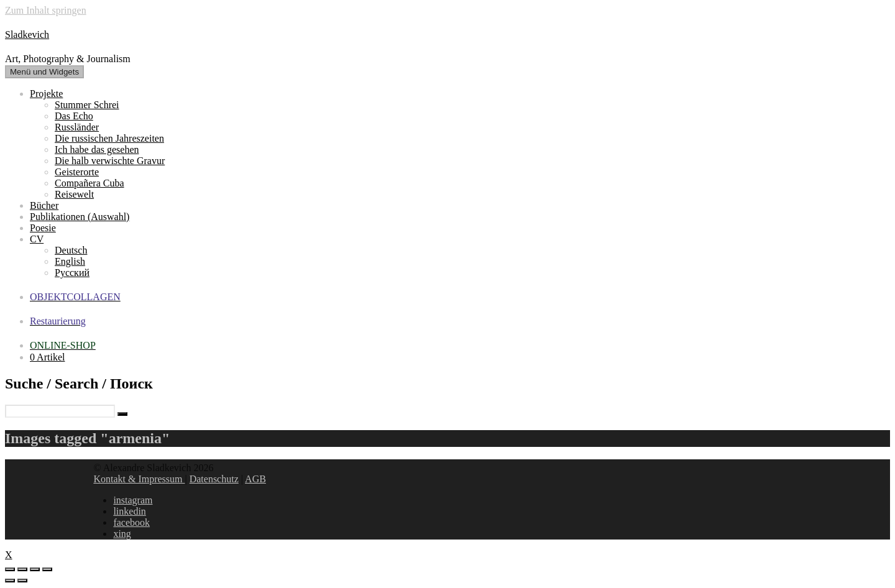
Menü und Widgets (44, 72)
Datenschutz (214, 479)
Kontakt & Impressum (139, 479)
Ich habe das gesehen (97, 149)
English (70, 261)
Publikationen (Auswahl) (80, 217)
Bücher (44, 205)
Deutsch (71, 250)
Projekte (46, 94)
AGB (255, 479)
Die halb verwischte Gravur (110, 161)
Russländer (77, 127)
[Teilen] (22, 569)
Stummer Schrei (87, 105)
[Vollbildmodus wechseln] (35, 569)
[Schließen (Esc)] (10, 569)
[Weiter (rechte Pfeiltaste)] (22, 581)
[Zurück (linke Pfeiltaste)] (10, 581)
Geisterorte (77, 172)
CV (37, 239)
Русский (72, 273)
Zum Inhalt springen (46, 10)
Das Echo (74, 116)
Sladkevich (27, 34)
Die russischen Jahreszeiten (109, 138)
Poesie (43, 228)
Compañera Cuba (89, 183)
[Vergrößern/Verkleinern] (47, 569)
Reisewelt (74, 194)
